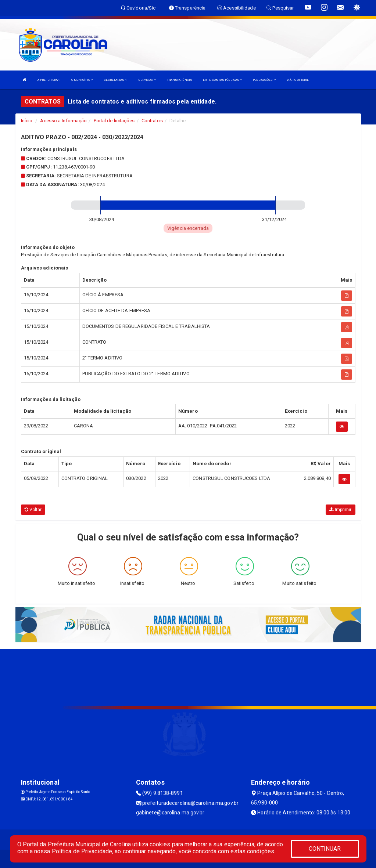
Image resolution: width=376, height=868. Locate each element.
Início (27, 121)
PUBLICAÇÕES (264, 80)
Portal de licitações (114, 121)
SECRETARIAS (115, 80)
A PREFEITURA (49, 80)
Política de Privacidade (82, 851)
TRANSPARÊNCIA (179, 80)
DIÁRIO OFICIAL (298, 80)
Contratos (152, 121)
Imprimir (340, 510)
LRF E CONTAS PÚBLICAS (222, 80)
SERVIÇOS (147, 80)
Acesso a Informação (63, 121)
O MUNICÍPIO (82, 80)
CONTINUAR (325, 849)
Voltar (33, 510)
